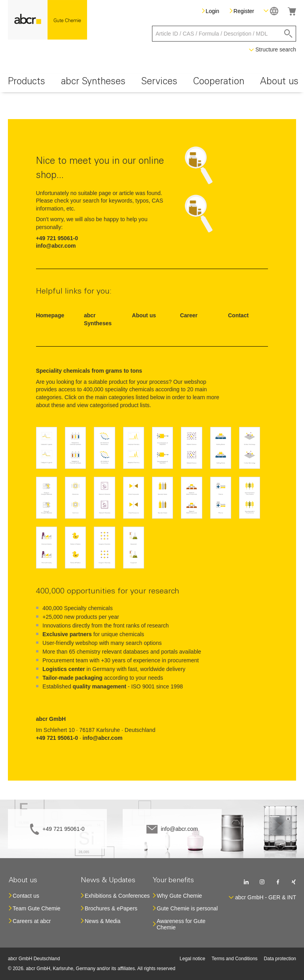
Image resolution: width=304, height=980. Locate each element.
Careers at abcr (32, 921)
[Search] (288, 34)
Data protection (280, 959)
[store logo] (47, 20)
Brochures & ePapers (111, 908)
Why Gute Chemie (179, 896)
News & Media (103, 921)
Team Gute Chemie (37, 908)
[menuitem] (27, 83)
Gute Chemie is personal (187, 908)
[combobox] (224, 34)
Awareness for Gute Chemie (181, 924)
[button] (271, 11)
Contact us (26, 896)
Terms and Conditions (235, 959)
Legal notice (193, 959)
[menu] (152, 83)
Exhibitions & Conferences (117, 896)
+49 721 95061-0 (63, 829)
